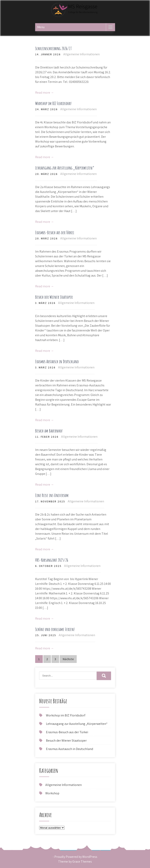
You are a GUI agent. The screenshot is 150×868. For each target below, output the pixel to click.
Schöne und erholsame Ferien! (55, 629)
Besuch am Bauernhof (49, 431)
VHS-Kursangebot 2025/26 (52, 560)
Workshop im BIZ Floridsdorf (53, 103)
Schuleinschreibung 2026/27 (54, 48)
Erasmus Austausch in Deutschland (57, 362)
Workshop (52, 793)
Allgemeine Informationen (81, 54)
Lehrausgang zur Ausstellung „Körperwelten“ (65, 168)
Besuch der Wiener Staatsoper (54, 297)
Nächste (68, 659)
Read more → (45, 93)
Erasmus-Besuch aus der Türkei (55, 233)
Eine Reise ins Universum (52, 495)
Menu (41, 27)
